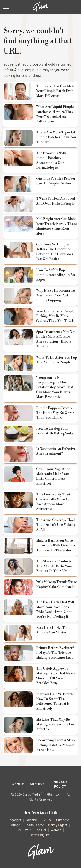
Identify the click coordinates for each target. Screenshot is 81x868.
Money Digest (58, 825)
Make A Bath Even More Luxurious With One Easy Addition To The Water (56, 545)
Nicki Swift (23, 830)
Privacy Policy (60, 784)
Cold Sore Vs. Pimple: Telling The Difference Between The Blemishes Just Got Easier (55, 252)
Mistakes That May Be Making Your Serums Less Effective (56, 724)
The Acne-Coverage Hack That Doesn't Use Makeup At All (56, 525)
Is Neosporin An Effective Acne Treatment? (56, 451)
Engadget (14, 820)
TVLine (47, 820)
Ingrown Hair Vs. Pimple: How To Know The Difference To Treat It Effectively (56, 701)
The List (41, 830)
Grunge (15, 825)
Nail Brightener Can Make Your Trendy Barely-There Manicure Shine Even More (56, 226)
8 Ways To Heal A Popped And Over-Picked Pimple (56, 201)
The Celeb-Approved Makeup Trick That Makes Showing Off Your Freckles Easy (56, 676)
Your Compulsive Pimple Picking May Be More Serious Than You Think (55, 316)
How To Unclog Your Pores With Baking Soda (54, 431)
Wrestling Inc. (41, 835)
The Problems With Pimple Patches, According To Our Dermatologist (51, 160)
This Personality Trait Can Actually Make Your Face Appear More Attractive (55, 502)
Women (56, 830)
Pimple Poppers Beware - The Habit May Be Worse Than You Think (55, 413)
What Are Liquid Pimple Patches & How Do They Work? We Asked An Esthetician (55, 114)
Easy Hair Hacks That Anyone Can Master (53, 630)
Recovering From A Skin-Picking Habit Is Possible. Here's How (56, 745)
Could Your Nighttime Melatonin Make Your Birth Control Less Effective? (53, 476)
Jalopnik (32, 820)
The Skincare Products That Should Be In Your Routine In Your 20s (54, 566)
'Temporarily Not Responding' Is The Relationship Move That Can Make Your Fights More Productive (55, 387)
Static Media (32, 794)
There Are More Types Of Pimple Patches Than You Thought (56, 137)
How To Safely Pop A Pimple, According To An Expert (56, 275)
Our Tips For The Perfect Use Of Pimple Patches (56, 181)
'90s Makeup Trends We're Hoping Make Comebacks (56, 584)
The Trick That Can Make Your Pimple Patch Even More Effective (56, 91)
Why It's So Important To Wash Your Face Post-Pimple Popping (56, 295)
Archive (37, 784)
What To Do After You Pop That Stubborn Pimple (56, 360)
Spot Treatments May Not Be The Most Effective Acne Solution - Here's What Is (56, 339)
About (18, 784)
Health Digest (34, 825)
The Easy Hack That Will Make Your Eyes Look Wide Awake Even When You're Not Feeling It (55, 609)
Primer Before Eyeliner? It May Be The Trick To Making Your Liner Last (55, 653)
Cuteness (63, 820)
